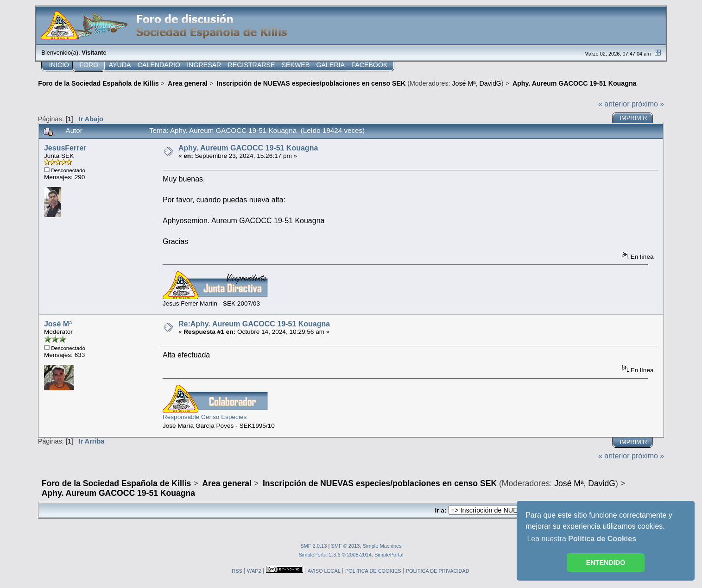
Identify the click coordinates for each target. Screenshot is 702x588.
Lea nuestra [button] (582, 539)
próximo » (648, 104)
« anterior (614, 104)
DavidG (490, 83)
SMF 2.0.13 (313, 546)
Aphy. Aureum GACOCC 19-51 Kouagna (248, 148)
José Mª (464, 83)
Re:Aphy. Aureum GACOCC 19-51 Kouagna (254, 324)
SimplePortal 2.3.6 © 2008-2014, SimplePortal (351, 555)
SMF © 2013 (345, 546)
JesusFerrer (65, 148)
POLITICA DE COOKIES (373, 571)
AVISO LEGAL (324, 571)
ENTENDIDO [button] (606, 563)
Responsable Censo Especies (205, 417)
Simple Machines (382, 546)
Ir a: (440, 510)
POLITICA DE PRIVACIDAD (438, 571)
